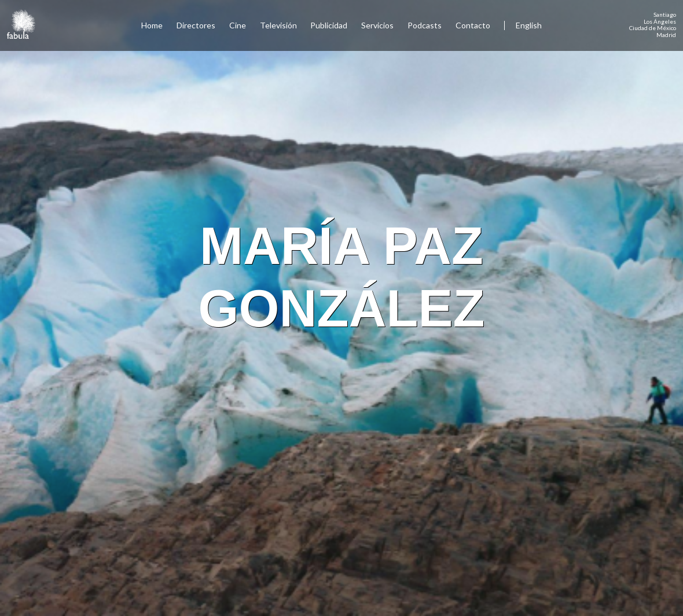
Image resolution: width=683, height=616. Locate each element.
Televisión (278, 25)
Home (152, 25)
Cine (238, 25)
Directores (196, 25)
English (529, 25)
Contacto (473, 25)
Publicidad (329, 25)
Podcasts (425, 25)
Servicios (377, 25)
